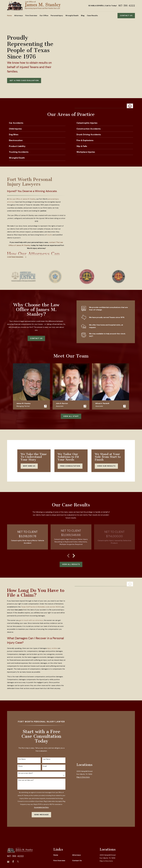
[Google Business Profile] (8, 862)
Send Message (41, 815)
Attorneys (77, 855)
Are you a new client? (26, 773)
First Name (22, 759)
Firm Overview (59, 861)
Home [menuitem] (9, 16)
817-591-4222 (127, 6)
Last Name (47, 759)
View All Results (71, 564)
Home (56, 855)
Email (45, 766)
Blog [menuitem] (83, 16)
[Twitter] (18, 862)
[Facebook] (13, 862)
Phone (20, 766)
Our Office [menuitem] (44, 16)
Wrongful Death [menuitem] (72, 16)
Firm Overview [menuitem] (31, 16)
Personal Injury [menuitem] (57, 16)
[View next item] (74, 556)
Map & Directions (83, 801)
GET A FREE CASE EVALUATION (24, 80)
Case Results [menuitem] (92, 16)
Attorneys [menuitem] (19, 16)
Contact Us (126, 16)
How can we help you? (26, 780)
